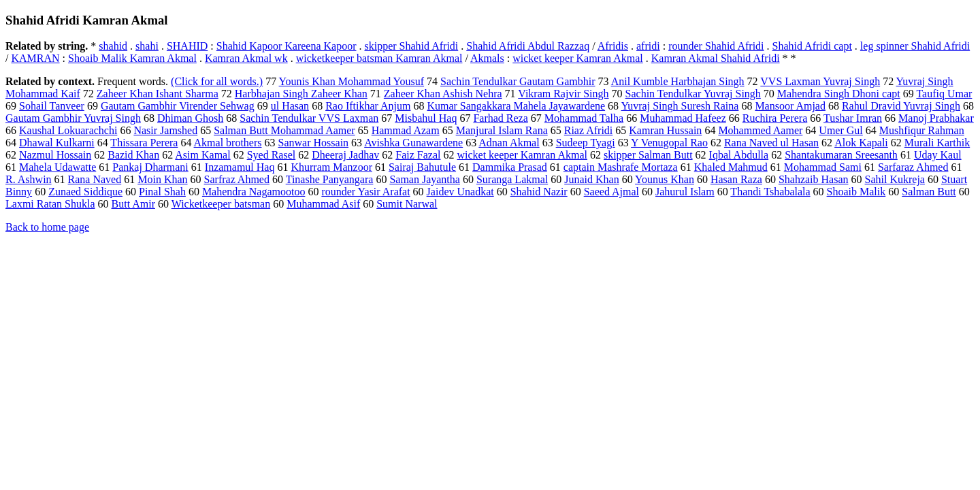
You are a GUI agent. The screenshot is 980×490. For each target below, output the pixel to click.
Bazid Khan (133, 155)
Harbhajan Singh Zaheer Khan (301, 94)
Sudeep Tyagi (586, 143)
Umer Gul (840, 130)
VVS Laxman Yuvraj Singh (820, 81)
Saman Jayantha (425, 179)
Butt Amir (133, 204)
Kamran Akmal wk (246, 58)
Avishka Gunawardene (413, 143)
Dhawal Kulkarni (57, 143)
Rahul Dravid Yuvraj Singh (901, 106)
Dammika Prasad (510, 167)
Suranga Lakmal (512, 179)
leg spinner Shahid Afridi (915, 46)
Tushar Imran (853, 118)
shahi (147, 46)
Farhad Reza (500, 118)
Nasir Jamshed (165, 130)
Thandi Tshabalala (770, 192)
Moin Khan (162, 179)
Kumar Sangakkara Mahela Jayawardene (516, 106)
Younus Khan (665, 179)
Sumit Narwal (407, 204)
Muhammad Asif (323, 204)
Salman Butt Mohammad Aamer (284, 130)
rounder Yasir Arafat (365, 192)
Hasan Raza (736, 179)
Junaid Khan (591, 179)
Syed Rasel (272, 155)
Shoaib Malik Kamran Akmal (132, 58)
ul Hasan (290, 106)
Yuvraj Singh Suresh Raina (680, 106)
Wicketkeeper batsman (221, 204)
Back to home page (47, 227)
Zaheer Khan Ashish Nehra (443, 94)
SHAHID (187, 46)
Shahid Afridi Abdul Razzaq (528, 46)
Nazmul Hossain (55, 155)
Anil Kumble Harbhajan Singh (678, 81)
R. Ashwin (29, 179)
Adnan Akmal (509, 143)
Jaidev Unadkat (460, 192)
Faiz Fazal (418, 155)
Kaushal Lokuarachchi (68, 130)
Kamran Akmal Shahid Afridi (716, 58)
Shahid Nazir (539, 192)
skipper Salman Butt (648, 155)
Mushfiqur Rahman (922, 130)
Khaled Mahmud (731, 167)
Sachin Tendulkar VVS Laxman (309, 118)
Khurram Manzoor (331, 167)
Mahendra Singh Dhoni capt (839, 94)
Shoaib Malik (856, 192)
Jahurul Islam (685, 192)
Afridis (613, 46)
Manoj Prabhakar (936, 118)
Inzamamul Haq (240, 167)
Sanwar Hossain (314, 143)
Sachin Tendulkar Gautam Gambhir (518, 81)
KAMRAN (35, 58)
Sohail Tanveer (52, 106)
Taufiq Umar (944, 94)
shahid (113, 46)
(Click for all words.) (217, 81)
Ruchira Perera (775, 118)
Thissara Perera (144, 143)
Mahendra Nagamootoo (254, 192)
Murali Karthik (937, 143)
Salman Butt (929, 192)
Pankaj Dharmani (150, 167)
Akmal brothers (228, 143)
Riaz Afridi (589, 130)
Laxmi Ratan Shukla (50, 204)
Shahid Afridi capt (812, 46)
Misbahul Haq (426, 118)
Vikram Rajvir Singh (563, 94)
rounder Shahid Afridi (716, 46)
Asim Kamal (202, 155)
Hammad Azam (406, 130)
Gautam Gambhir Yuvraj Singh (73, 118)
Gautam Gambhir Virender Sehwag (178, 106)
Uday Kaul (938, 155)
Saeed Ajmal (611, 192)
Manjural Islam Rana (502, 130)
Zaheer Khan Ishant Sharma (158, 94)
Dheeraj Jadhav (345, 155)
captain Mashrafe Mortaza (621, 167)
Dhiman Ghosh (190, 118)
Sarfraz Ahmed (237, 179)
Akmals (487, 58)
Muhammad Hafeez (683, 118)
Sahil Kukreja (895, 179)
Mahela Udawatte (58, 167)
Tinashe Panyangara (330, 179)
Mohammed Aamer (760, 130)
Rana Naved (95, 179)
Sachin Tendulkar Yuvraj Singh (693, 94)
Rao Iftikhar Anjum (368, 106)
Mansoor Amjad (790, 106)
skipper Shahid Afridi (412, 46)
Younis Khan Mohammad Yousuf (352, 81)
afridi (648, 46)
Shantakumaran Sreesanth (841, 155)
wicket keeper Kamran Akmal (577, 58)
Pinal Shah (162, 192)
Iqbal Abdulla (739, 155)
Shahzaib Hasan (814, 179)
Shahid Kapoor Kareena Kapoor (287, 46)
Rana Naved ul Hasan (771, 143)
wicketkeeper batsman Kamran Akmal (379, 58)
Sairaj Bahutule (422, 167)
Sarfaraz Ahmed (913, 167)
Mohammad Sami (823, 167)
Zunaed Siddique (85, 192)
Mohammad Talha (584, 118)
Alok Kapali (861, 143)
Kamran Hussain (665, 130)
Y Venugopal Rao (669, 143)
